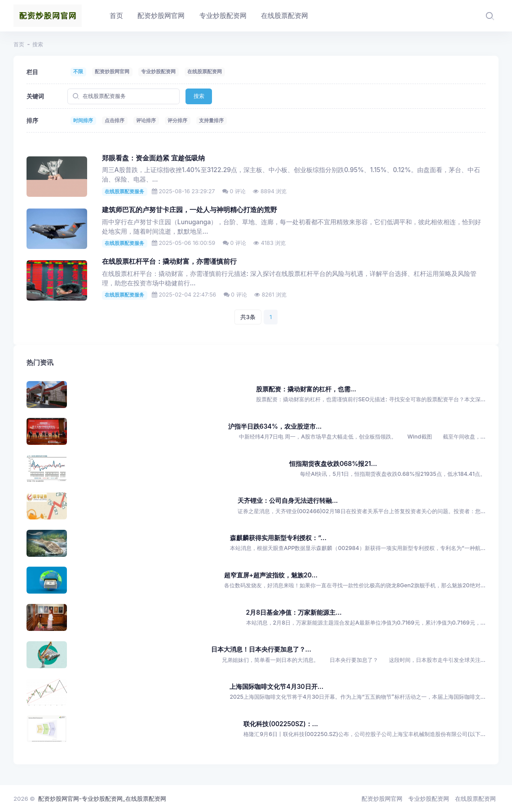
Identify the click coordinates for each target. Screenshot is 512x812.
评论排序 (146, 120)
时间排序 (83, 120)
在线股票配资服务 (124, 191)
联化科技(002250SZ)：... (281, 724)
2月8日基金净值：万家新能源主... (294, 612)
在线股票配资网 (205, 71)
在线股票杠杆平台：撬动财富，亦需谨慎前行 (169, 262)
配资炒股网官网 (112, 71)
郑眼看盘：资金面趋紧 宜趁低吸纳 (153, 158)
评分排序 (177, 120)
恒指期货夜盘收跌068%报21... (333, 464)
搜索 (199, 96)
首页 (19, 44)
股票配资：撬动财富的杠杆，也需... (306, 389)
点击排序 (115, 120)
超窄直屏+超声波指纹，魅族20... (271, 575)
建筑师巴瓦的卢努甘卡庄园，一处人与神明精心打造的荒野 (190, 210)
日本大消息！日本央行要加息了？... (261, 649)
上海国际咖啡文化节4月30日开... (276, 686)
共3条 (248, 317)
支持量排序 (211, 120)
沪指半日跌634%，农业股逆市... (275, 426)
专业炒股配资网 (158, 71)
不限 (78, 71)
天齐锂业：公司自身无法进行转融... (288, 500)
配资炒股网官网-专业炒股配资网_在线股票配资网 (102, 799)
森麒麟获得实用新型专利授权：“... (278, 538)
